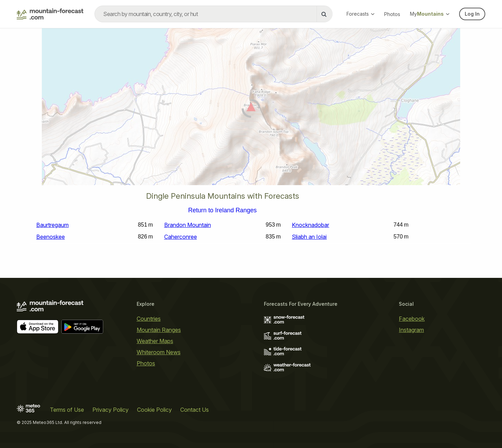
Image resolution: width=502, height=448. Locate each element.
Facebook (412, 319)
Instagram (411, 330)
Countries (149, 319)
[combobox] (214, 14)
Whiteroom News (159, 352)
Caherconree (181, 237)
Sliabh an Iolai (309, 237)
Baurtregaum (52, 225)
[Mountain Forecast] (50, 14)
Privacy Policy (111, 410)
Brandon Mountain (188, 225)
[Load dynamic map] (251, 109)
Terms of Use (67, 410)
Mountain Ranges (159, 330)
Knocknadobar (310, 225)
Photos (392, 14)
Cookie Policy (154, 410)
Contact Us (195, 410)
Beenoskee (51, 237)
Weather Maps (155, 341)
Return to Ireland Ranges (223, 211)
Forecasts (360, 14)
